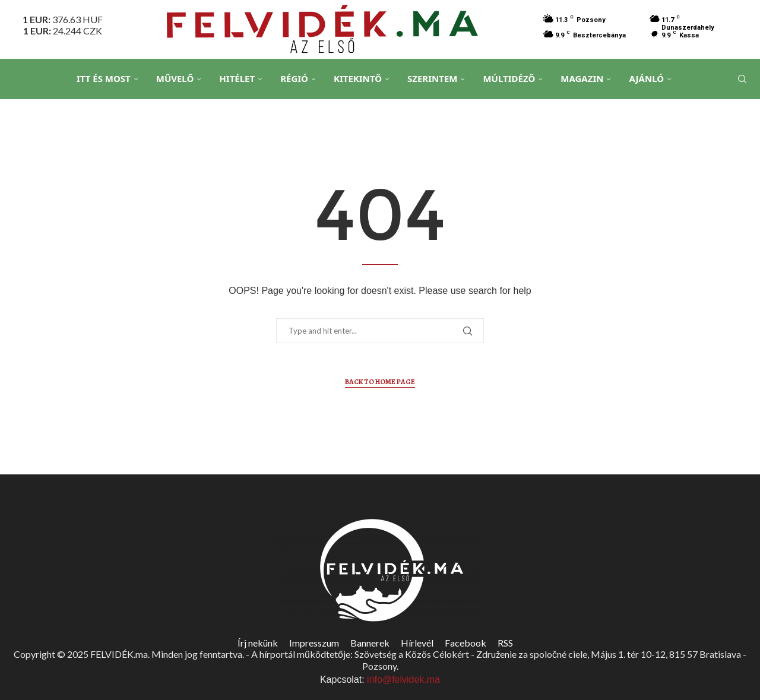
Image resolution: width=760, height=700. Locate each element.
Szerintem (432, 78)
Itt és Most (104, 78)
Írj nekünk (258, 643)
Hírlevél (417, 643)
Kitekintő (358, 78)
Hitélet (237, 78)
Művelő (175, 78)
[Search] (742, 79)
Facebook (465, 643)
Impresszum (314, 643)
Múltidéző (509, 78)
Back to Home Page (380, 382)
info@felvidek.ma (403, 680)
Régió (294, 78)
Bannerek (370, 643)
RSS (505, 643)
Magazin (582, 78)
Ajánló (646, 78)
